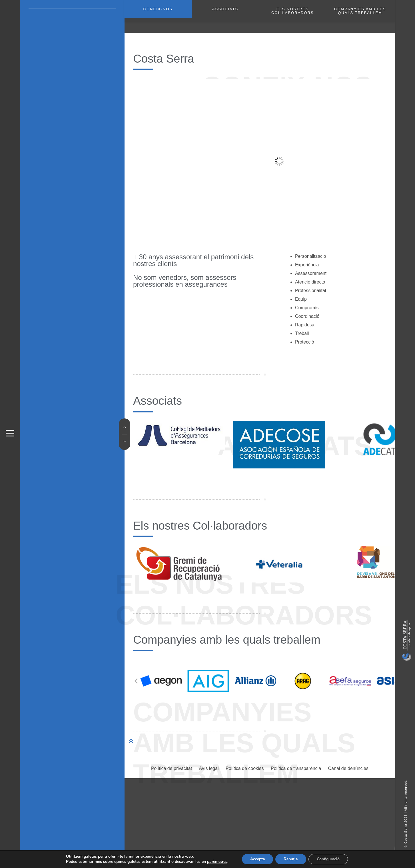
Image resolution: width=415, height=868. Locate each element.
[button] (136, 670)
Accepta (256, 859)
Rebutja (290, 859)
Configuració (329, 859)
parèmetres (216, 862)
